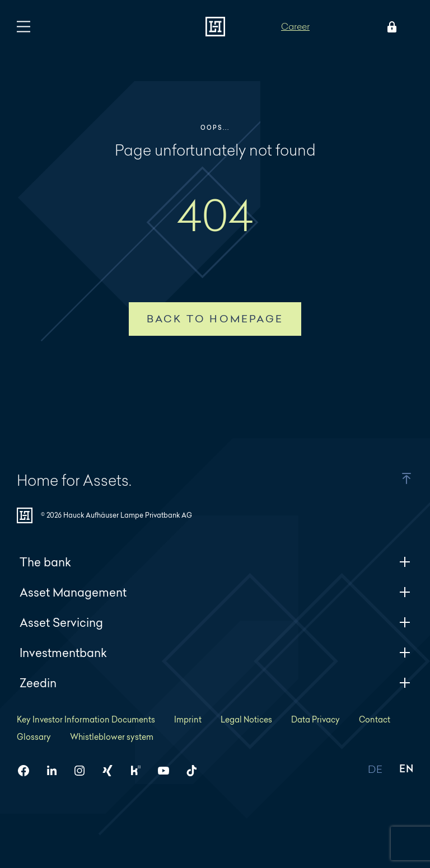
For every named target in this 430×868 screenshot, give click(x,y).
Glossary (34, 737)
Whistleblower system (112, 737)
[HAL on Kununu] (140, 771)
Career (295, 26)
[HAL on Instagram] (84, 771)
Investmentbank (215, 653)
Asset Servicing (215, 623)
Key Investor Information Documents (86, 719)
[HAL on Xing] (112, 771)
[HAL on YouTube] (168, 771)
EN (406, 770)
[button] (393, 478)
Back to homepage (215, 319)
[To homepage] (215, 27)
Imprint (188, 719)
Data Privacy (316, 719)
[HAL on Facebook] (28, 771)
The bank (215, 562)
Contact (375, 719)
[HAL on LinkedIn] (56, 771)
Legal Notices (246, 719)
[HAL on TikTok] (196, 771)
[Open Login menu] (390, 27)
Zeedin (215, 683)
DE (375, 770)
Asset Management (215, 592)
